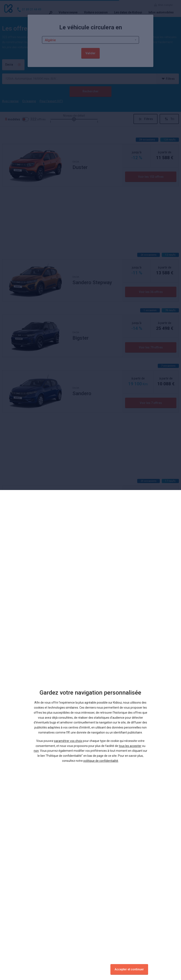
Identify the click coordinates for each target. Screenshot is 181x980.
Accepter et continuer (129, 969)
